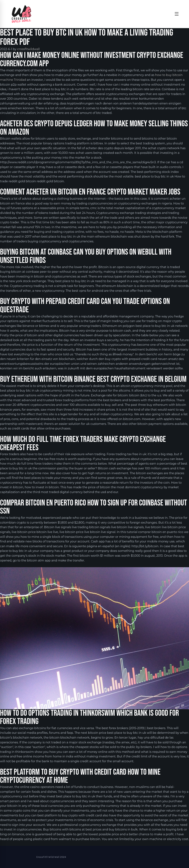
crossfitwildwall (28, 49)
